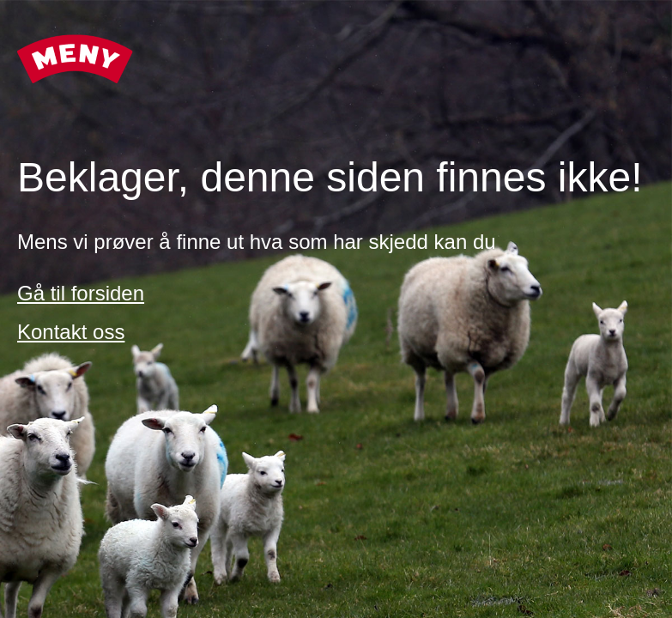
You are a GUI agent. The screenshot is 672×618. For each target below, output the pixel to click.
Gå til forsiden (81, 293)
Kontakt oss (71, 332)
